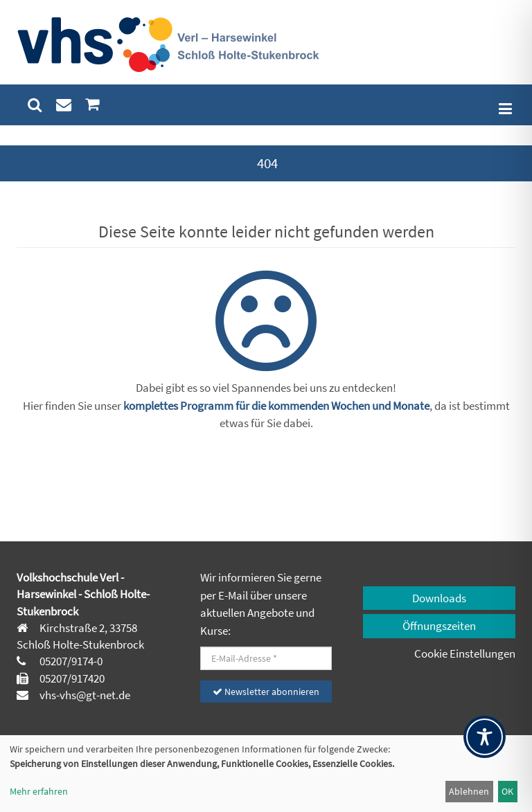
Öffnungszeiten (439, 626)
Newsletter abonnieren (266, 692)
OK (507, 791)
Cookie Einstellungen (465, 653)
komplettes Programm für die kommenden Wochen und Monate (276, 406)
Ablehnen (469, 791)
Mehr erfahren (39, 791)
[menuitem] (35, 105)
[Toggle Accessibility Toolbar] (485, 737)
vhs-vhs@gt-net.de (84, 695)
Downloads (439, 598)
